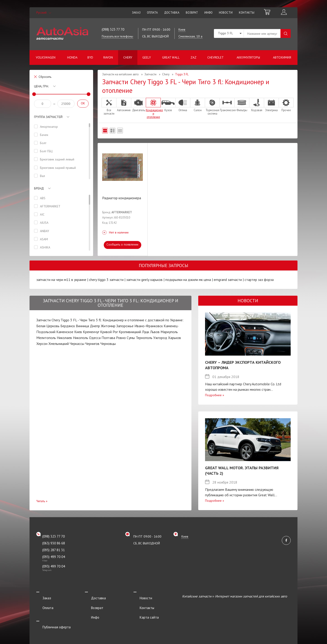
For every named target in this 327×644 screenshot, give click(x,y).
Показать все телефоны (117, 36)
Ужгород (160, 338)
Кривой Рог (109, 332)
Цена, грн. (41, 86)
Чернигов (92, 344)
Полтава (108, 338)
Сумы (131, 338)
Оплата (152, 13)
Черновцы (108, 344)
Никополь (81, 338)
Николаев (64, 338)
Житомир (108, 326)
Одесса (95, 338)
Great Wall (171, 57)
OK (83, 103)
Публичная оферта (50, 615)
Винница (82, 326)
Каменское (65, 332)
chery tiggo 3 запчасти (106, 280)
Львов (155, 332)
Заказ (136, 13)
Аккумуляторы (248, 57)
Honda (72, 57)
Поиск (286, 33)
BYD (90, 57)
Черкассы (77, 344)
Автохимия (282, 57)
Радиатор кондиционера (122, 198)
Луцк (146, 332)
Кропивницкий (130, 332)
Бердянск (68, 326)
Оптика (183, 105)
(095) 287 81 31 (53, 550)
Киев (78, 332)
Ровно (121, 338)
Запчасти (150, 74)
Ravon (108, 57)
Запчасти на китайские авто (120, 74)
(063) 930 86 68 (54, 543)
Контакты (247, 13)
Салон (198, 105)
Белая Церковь (48, 326)
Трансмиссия (227, 105)
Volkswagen (46, 57)
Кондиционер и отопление (153, 108)
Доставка (172, 13)
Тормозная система (212, 107)
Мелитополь (46, 338)
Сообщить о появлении (123, 245)
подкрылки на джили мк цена (188, 280)
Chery (128, 57)
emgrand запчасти (228, 280)
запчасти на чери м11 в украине (61, 280)
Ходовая (257, 105)
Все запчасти (109, 107)
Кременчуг (91, 332)
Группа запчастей (48, 117)
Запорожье (125, 326)
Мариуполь (169, 332)
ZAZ (193, 57)
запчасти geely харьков (144, 280)
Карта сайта (143, 609)
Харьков (175, 338)
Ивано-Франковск (149, 326)
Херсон (42, 344)
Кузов (168, 105)
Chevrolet (216, 57)
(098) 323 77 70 (113, 29)
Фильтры (242, 105)
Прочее (286, 105)
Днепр (95, 326)
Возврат (192, 13)
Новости (226, 13)
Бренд (39, 188)
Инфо (208, 13)
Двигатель (139, 105)
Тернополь (144, 338)
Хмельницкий (59, 344)
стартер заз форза (259, 280)
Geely (147, 57)
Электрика (271, 105)
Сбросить (45, 77)
